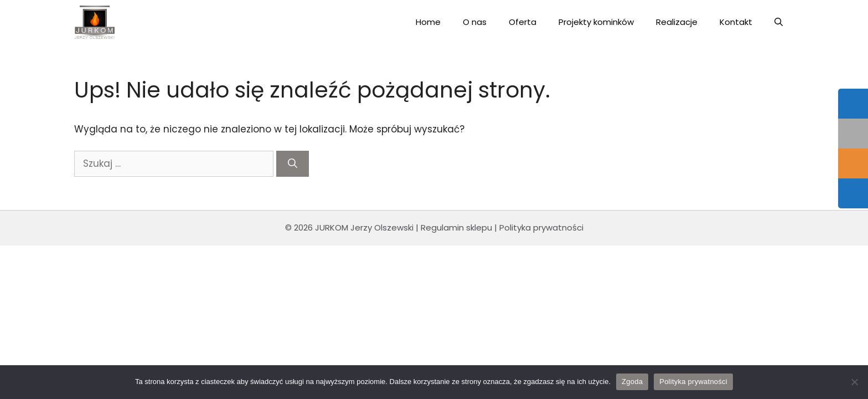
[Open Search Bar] (779, 22)
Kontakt (736, 22)
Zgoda (632, 382)
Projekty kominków (596, 22)
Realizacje (677, 22)
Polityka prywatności (541, 227)
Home (428, 22)
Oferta (523, 22)
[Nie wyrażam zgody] (854, 382)
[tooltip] (853, 104)
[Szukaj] (293, 164)
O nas (475, 22)
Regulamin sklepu (456, 227)
